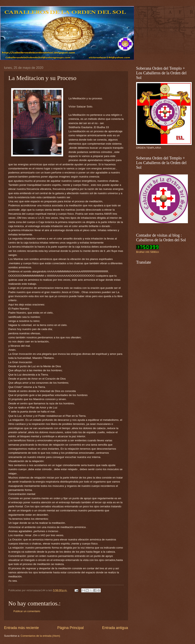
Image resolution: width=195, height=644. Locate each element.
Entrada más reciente (21, 628)
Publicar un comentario (27, 611)
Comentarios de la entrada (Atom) (40, 636)
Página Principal (70, 628)
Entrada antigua (115, 628)
